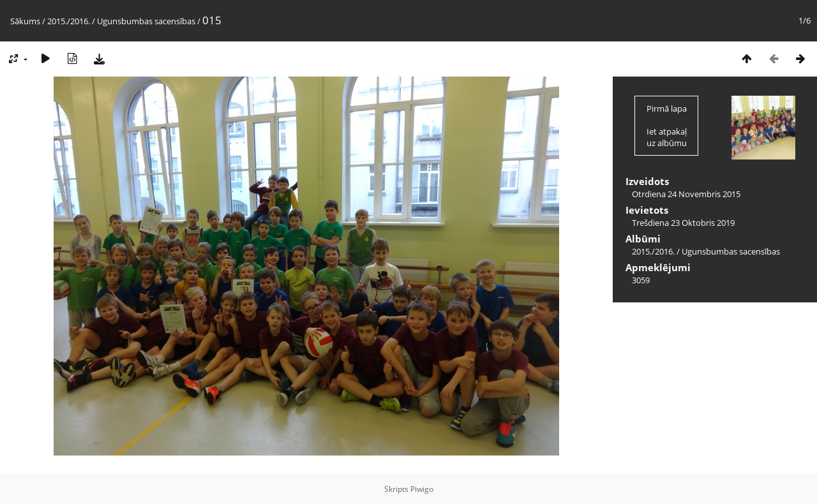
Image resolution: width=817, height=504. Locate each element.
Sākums (25, 21)
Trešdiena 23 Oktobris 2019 (683, 223)
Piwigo (422, 489)
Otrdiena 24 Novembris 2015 (686, 194)
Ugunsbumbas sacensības (146, 21)
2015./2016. (69, 21)
